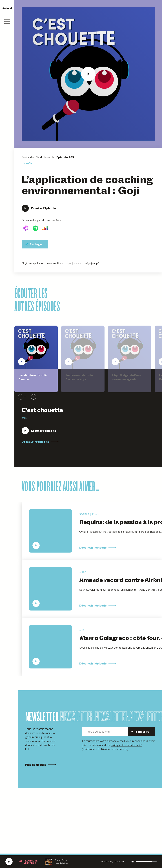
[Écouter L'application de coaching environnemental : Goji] (88, 74)
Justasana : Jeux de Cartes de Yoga (79, 377)
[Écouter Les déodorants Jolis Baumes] (39, 431)
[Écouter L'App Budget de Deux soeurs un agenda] (130, 347)
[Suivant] (32, 397)
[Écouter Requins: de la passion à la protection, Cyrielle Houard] (50, 531)
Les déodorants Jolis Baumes (33, 377)
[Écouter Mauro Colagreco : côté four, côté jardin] (50, 647)
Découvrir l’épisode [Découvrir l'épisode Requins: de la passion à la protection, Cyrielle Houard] (98, 547)
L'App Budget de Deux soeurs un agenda (127, 377)
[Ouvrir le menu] (7, 22)
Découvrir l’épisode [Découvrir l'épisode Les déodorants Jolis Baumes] (40, 442)
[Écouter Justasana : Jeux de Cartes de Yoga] (83, 347)
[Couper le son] (133, 862)
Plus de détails (41, 765)
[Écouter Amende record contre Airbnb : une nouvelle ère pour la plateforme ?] (50, 589)
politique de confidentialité (126, 745)
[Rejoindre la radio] (28, 862)
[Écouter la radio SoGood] (9, 862)
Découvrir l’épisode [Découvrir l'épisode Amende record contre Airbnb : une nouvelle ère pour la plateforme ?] (98, 605)
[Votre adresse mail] (105, 731)
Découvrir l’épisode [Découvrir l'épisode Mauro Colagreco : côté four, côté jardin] (98, 663)
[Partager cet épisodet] (35, 244)
